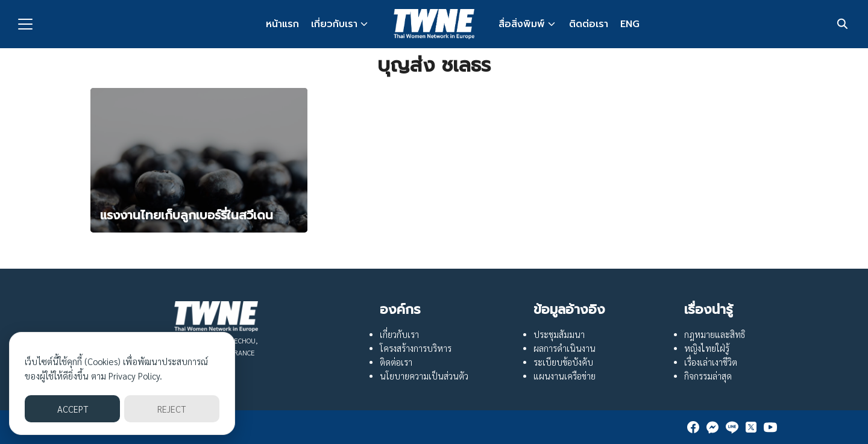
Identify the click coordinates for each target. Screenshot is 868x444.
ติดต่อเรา (589, 24)
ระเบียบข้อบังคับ (563, 362)
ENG (630, 24)
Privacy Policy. (135, 376)
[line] (732, 427)
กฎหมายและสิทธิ (715, 334)
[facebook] (693, 427)
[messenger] (712, 427)
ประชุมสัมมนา (559, 334)
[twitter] (751, 427)
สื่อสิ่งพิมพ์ (522, 24)
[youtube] (770, 427)
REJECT (171, 409)
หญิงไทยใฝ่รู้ (707, 348)
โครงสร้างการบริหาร (416, 348)
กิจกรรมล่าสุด (708, 376)
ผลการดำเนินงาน (565, 348)
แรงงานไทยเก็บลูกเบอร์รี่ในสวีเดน (187, 215)
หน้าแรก (282, 24)
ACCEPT (73, 409)
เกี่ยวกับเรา (334, 24)
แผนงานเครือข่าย (565, 376)
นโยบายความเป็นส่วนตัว (424, 376)
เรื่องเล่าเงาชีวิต (711, 362)
